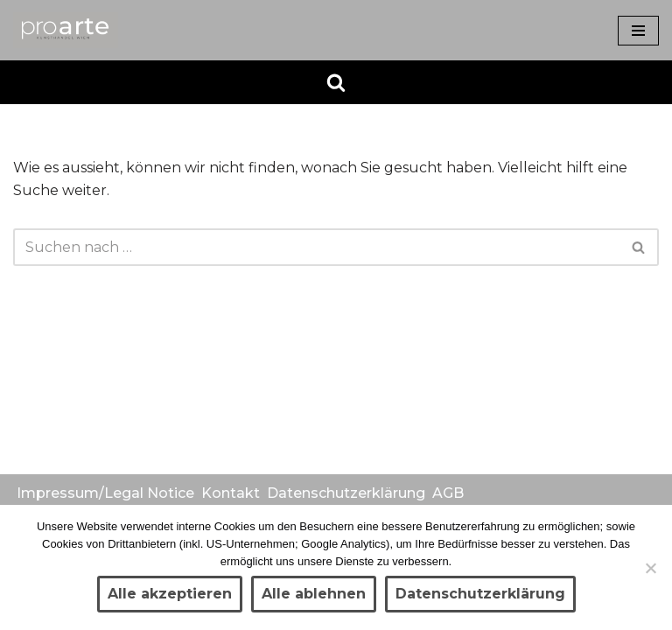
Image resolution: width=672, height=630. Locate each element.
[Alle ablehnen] (650, 568)
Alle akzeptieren (170, 594)
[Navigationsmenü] (638, 31)
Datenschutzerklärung (346, 493)
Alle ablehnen (314, 594)
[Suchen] (336, 82)
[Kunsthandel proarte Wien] (66, 30)
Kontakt (231, 493)
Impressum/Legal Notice (105, 493)
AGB (448, 493)
